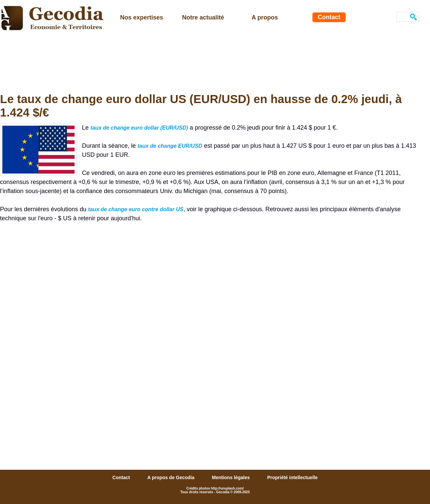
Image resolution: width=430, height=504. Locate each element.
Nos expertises (142, 17)
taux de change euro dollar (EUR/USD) (139, 128)
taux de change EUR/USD (170, 146)
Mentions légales (232, 477)
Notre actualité (203, 17)
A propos (265, 17)
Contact (329, 17)
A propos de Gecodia (172, 477)
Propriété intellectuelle (292, 477)
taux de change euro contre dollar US (136, 209)
